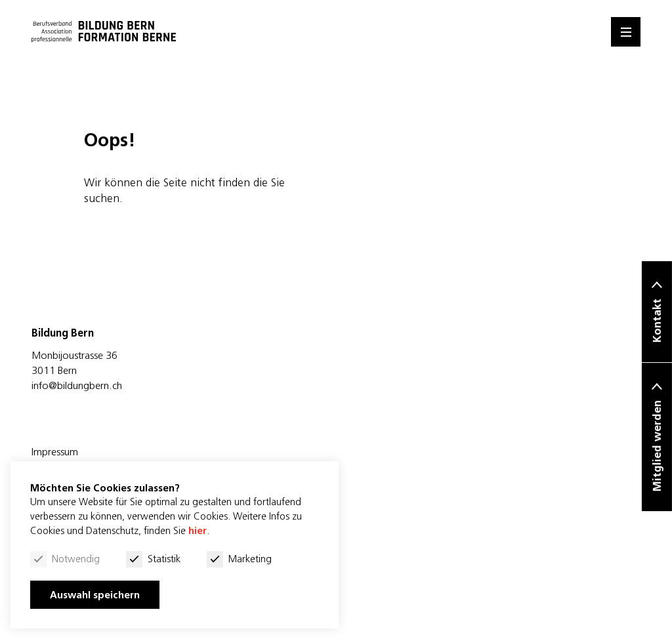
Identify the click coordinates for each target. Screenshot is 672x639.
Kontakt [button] (657, 321)
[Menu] (626, 32)
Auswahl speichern (95, 595)
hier (198, 530)
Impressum (55, 451)
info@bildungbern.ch (77, 385)
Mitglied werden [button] (657, 446)
